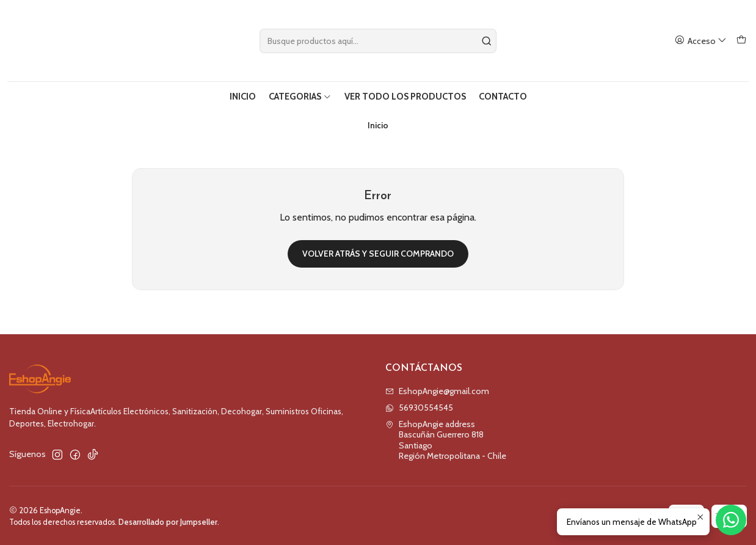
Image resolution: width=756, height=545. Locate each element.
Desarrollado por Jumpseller (168, 521)
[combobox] (378, 41)
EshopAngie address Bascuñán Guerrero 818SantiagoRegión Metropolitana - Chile (446, 439)
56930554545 (419, 406)
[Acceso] (701, 41)
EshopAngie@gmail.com (437, 390)
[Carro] (741, 41)
